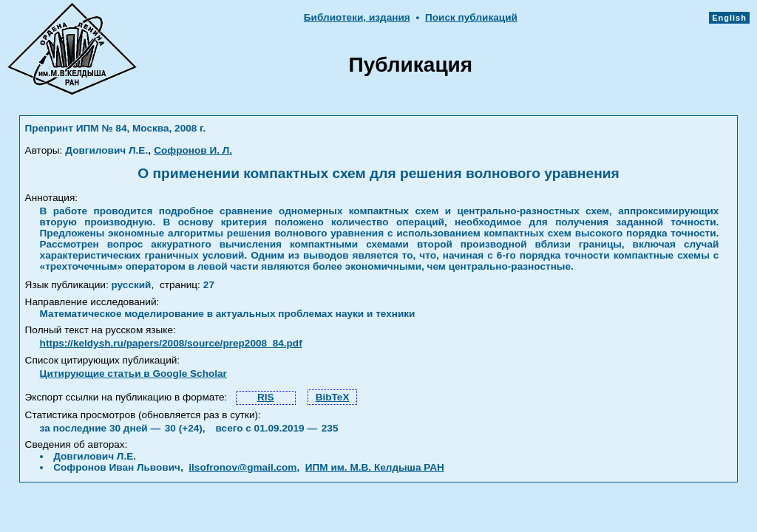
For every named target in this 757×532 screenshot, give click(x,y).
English (729, 18)
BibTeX (333, 397)
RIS (266, 397)
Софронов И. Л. (193, 150)
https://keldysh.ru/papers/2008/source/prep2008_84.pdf (171, 343)
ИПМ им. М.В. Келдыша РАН (375, 467)
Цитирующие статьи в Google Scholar (133, 374)
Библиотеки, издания (357, 17)
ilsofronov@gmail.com (242, 467)
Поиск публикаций (471, 17)
